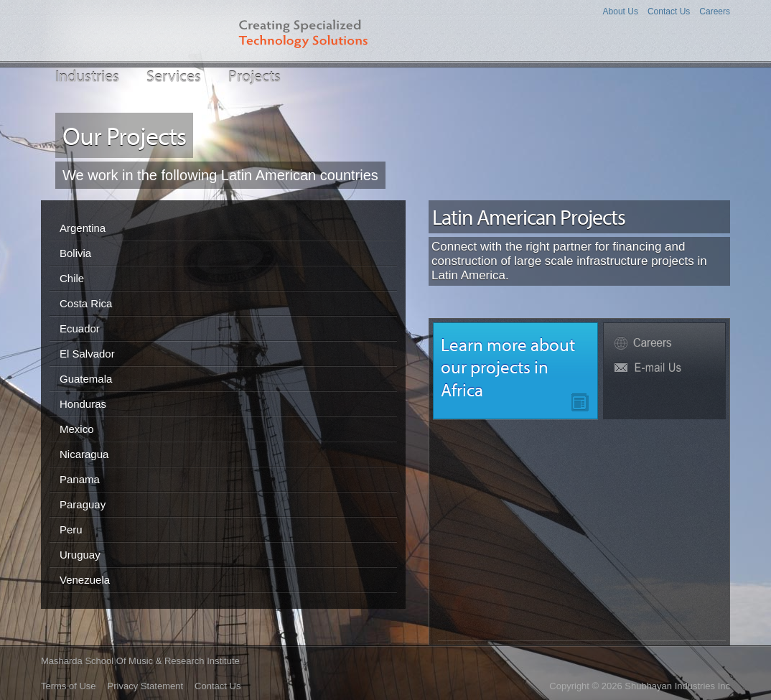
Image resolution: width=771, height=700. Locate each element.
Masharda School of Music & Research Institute (140, 661)
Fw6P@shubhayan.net (664, 368)
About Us (621, 11)
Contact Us (669, 11)
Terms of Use (69, 686)
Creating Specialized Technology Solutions (315, 31)
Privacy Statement (146, 686)
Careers (715, 11)
